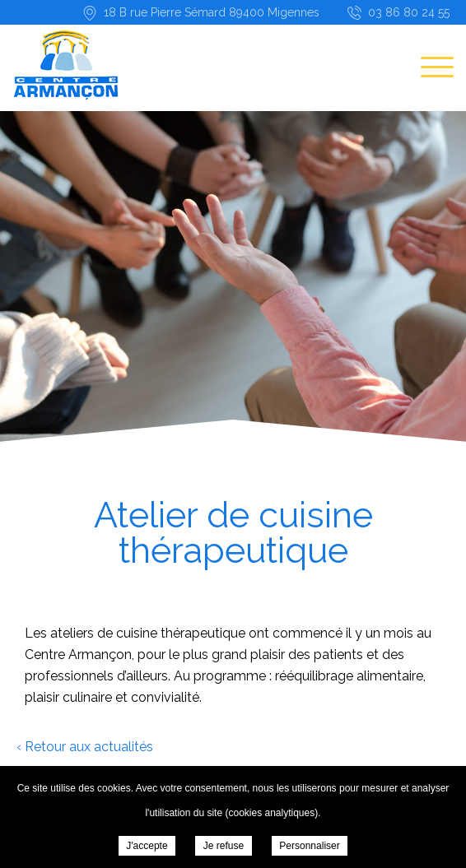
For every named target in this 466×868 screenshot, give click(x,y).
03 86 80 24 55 (409, 12)
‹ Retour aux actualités (85, 747)
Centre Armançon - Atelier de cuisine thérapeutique (66, 63)
